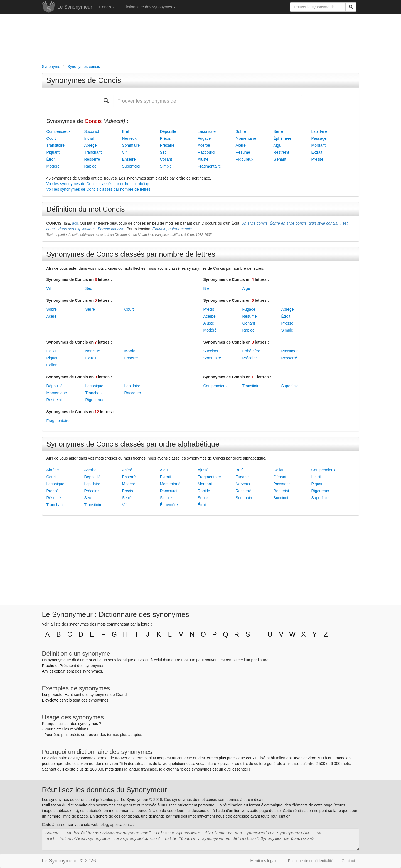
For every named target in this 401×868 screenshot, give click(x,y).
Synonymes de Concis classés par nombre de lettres (131, 254)
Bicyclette (50, 700)
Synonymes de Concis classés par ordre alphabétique (133, 444)
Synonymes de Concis (84, 80)
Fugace (204, 138)
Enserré (129, 159)
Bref (126, 131)
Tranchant (93, 152)
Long (46, 695)
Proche (48, 666)
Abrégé (91, 145)
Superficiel (131, 166)
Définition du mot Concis (86, 209)
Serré (278, 131)
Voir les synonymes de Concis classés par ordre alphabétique (100, 184)
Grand (121, 695)
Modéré (53, 166)
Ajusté (203, 159)
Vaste (57, 695)
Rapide (90, 166)
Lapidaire (319, 131)
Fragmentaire (209, 166)
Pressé (318, 159)
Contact (348, 861)
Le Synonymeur (75, 7)
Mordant (318, 145)
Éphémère (283, 138)
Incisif (89, 138)
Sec (163, 152)
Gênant (280, 159)
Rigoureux (245, 159)
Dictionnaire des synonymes (150, 7)
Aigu (277, 145)
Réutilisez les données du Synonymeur (104, 790)
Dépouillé (168, 131)
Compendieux (58, 131)
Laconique (207, 131)
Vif (124, 152)
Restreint (281, 152)
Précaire (167, 145)
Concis (107, 7)
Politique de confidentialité (311, 861)
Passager (320, 138)
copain (60, 671)
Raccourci (206, 152)
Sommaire (131, 145)
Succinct (92, 131)
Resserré (92, 159)
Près (64, 666)
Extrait (317, 152)
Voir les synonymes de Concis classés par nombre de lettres (99, 189)
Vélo (68, 700)
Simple (166, 166)
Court (51, 138)
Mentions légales (265, 861)
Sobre (241, 131)
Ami (45, 671)
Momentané (246, 138)
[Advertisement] (201, 38)
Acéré (241, 145)
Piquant (53, 152)
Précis (165, 138)
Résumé (243, 152)
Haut (69, 695)
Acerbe (204, 145)
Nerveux (129, 138)
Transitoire (56, 145)
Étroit (51, 159)
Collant (166, 159)
